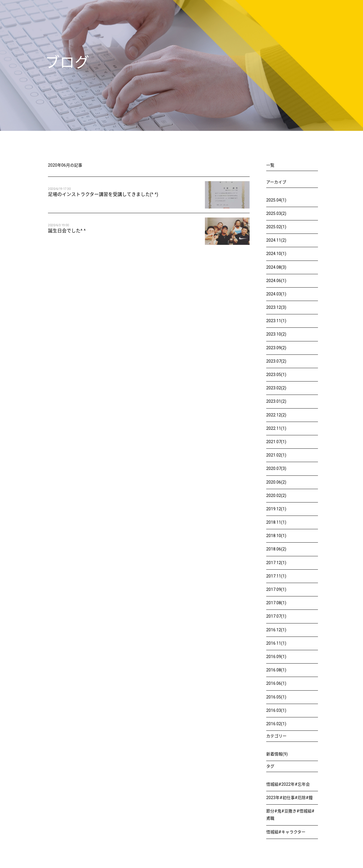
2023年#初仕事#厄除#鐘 (289, 798)
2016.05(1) (276, 697)
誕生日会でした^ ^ (67, 231)
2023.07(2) (276, 361)
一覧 (270, 165)
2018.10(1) (276, 536)
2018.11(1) (276, 522)
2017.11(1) (276, 576)
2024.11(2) (276, 240)
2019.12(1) (276, 509)
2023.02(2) (276, 388)
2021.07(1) (276, 442)
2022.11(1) (276, 428)
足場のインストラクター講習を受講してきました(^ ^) (103, 194)
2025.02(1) (276, 227)
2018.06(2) (276, 549)
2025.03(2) (276, 213)
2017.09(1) (276, 589)
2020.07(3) (276, 468)
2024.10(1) (276, 254)
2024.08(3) (276, 267)
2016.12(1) (276, 630)
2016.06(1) (276, 683)
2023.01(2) (276, 401)
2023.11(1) (276, 321)
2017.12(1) (276, 563)
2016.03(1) (276, 710)
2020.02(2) (276, 496)
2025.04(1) (276, 200)
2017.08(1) (276, 603)
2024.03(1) (276, 294)
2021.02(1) (276, 455)
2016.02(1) (276, 724)
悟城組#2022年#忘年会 (288, 784)
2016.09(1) (276, 657)
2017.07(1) (276, 616)
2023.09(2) (276, 348)
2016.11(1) (276, 643)
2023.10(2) (276, 334)
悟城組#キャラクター (286, 832)
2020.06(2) (276, 482)
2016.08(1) (276, 670)
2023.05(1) (276, 375)
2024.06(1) (276, 281)
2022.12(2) (276, 415)
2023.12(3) (276, 307)
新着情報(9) (277, 754)
